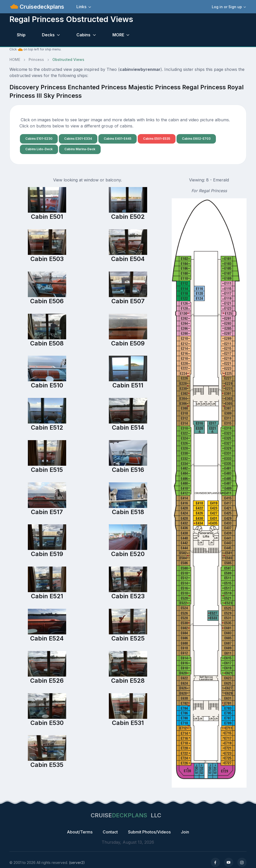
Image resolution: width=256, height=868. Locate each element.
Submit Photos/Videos (149, 832)
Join (185, 832)
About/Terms (80, 832)
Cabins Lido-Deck (39, 149)
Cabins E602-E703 (196, 139)
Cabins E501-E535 (157, 139)
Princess (36, 59)
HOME (15, 59)
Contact (110, 832)
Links (81, 7)
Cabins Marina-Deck (80, 149)
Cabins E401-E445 (118, 139)
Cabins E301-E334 (78, 139)
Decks (48, 35)
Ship (21, 35)
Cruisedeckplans (41, 7)
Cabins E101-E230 (39, 139)
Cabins (83, 35)
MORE (118, 35)
